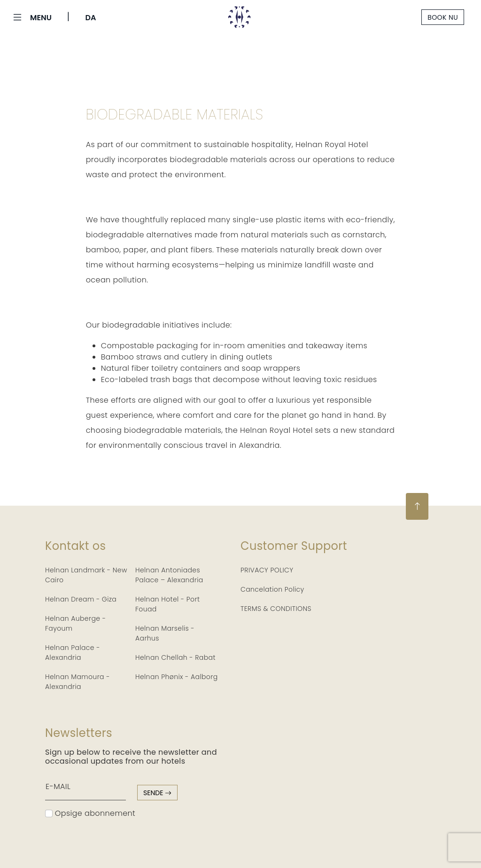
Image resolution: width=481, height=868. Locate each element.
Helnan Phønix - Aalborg (177, 677)
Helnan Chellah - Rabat (175, 657)
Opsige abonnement (90, 813)
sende (157, 793)
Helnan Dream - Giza (81, 599)
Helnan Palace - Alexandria (73, 653)
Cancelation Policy (272, 589)
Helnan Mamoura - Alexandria (78, 682)
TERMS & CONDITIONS (276, 609)
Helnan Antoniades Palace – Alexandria (169, 575)
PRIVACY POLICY (267, 570)
